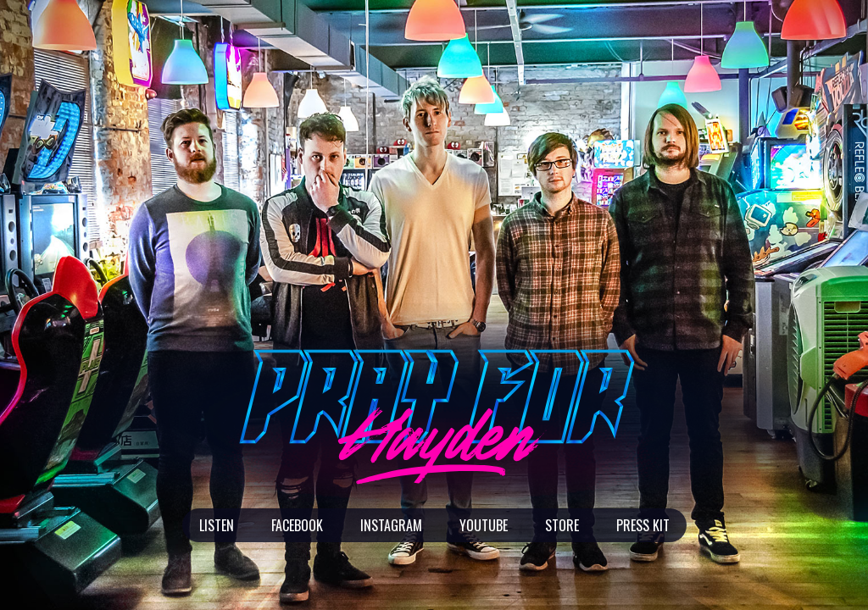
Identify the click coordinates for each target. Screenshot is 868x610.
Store (562, 525)
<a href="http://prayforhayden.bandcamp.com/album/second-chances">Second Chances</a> (690, 59)
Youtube (484, 525)
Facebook (297, 525)
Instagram (391, 525)
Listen (217, 525)
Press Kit (643, 525)
